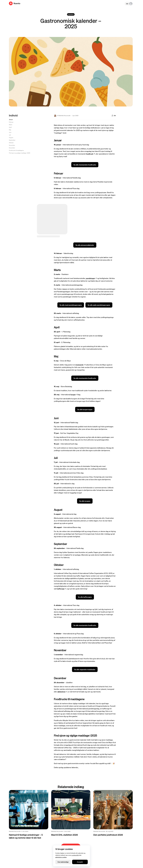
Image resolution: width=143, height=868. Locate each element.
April (10, 127)
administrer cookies (61, 857)
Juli (10, 135)
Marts (11, 125)
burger (74, 394)
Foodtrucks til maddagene (16, 150)
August (11, 137)
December (12, 148)
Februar (11, 122)
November (12, 145)
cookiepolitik (75, 855)
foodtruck (91, 154)
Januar (11, 119)
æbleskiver (62, 692)
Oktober (11, 143)
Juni (10, 132)
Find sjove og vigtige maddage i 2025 (20, 153)
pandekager (91, 278)
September (12, 140)
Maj (10, 130)
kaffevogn (62, 589)
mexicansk (80, 365)
